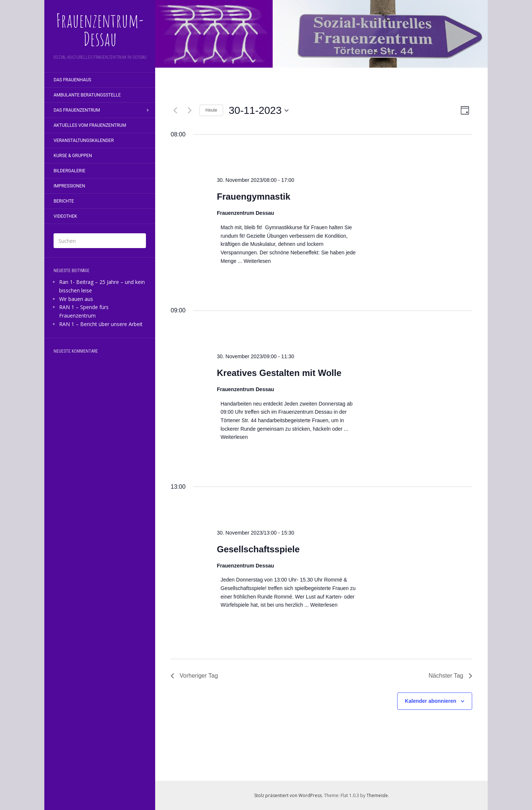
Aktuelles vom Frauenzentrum (90, 125)
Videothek (65, 216)
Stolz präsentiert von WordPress (288, 795)
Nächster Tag (450, 676)
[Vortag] (175, 111)
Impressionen (69, 186)
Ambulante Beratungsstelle (87, 95)
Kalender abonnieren (431, 701)
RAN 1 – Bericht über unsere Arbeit (101, 324)
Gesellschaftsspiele (258, 549)
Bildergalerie (69, 171)
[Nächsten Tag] (190, 111)
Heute (211, 110)
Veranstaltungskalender (84, 140)
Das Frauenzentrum (77, 110)
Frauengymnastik (254, 196)
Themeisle (377, 795)
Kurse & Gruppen (73, 156)
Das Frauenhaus (72, 80)
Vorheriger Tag (194, 676)
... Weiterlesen (254, 261)
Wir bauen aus (76, 299)
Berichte (64, 201)
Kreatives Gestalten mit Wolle (279, 373)
